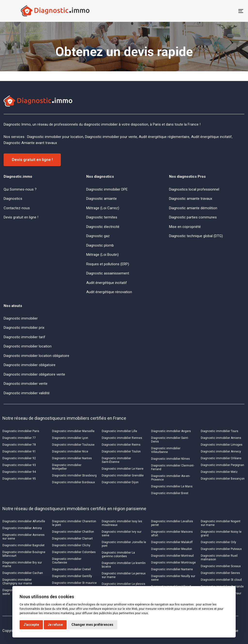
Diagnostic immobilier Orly (218, 542)
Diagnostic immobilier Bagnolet (23, 545)
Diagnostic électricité (103, 227)
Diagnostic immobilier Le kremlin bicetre (124, 565)
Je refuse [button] (55, 625)
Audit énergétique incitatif (107, 283)
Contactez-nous (17, 208)
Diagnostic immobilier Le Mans (172, 486)
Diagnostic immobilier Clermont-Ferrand (173, 467)
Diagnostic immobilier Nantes (72, 458)
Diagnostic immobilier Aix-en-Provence (171, 478)
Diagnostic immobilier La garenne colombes (118, 554)
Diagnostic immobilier (21, 318)
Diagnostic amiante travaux (191, 199)
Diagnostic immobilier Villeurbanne (166, 450)
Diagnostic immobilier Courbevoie (67, 561)
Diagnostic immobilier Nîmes (170, 459)
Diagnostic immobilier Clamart (72, 539)
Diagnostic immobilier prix (24, 328)
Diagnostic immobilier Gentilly (72, 576)
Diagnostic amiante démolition (193, 208)
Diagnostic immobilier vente (26, 384)
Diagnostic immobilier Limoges (222, 445)
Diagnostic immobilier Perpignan (222, 465)
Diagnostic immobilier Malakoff (172, 542)
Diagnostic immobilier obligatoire (30, 365)
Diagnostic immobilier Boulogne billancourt (24, 554)
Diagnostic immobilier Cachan (23, 573)
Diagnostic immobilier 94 (19, 472)
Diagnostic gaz (98, 236)
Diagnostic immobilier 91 (19, 451)
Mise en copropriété (185, 227)
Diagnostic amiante (101, 199)
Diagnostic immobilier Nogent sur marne (221, 523)
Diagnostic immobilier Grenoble (123, 475)
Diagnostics (13, 199)
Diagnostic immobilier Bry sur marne (22, 564)
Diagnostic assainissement (108, 273)
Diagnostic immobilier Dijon (120, 482)
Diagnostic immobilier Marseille (73, 431)
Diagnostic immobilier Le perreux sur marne (124, 575)
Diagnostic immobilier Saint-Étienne (116, 460)
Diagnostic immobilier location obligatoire (36, 356)
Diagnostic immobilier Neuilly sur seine (173, 578)
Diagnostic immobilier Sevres (220, 573)
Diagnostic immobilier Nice (70, 451)
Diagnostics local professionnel (194, 189)
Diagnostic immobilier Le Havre (123, 469)
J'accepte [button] (31, 625)
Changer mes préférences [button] (92, 625)
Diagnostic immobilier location (28, 346)
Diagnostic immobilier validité (27, 393)
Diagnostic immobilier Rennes (122, 438)
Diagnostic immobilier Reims (121, 445)
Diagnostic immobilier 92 (19, 458)
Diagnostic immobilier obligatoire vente (34, 374)
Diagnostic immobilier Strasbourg (74, 475)
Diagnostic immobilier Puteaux (221, 549)
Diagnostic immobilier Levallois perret (172, 523)
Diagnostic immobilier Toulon (121, 451)
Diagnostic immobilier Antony (22, 528)
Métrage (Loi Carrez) (103, 208)
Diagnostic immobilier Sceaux (221, 566)
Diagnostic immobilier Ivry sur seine (122, 534)
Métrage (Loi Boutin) (102, 255)
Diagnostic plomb (100, 245)
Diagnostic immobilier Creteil (71, 569)
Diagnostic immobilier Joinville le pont (124, 544)
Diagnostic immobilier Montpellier (67, 467)
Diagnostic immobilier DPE (107, 189)
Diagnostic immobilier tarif (24, 337)
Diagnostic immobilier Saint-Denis (170, 440)
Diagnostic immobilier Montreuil (172, 556)
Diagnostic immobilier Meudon (172, 549)
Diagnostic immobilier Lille (119, 431)
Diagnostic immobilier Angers (171, 431)
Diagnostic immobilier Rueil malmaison (219, 558)
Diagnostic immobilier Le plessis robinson (124, 586)
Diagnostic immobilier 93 (19, 465)
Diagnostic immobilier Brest (170, 493)
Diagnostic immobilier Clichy (71, 545)
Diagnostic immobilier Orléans (221, 458)
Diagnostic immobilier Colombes (74, 552)
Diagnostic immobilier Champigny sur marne (17, 582)
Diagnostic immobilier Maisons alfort (172, 534)
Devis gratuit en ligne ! (21, 217)
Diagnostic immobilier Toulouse (73, 445)
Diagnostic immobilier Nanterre (172, 569)
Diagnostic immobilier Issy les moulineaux (122, 523)
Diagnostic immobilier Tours (220, 431)
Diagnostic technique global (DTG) (196, 236)
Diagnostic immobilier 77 (19, 438)
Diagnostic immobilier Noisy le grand (221, 534)
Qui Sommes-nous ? (20, 189)
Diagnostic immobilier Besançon (223, 479)
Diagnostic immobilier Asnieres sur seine (23, 537)
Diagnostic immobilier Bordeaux (74, 482)
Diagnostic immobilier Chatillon (73, 532)
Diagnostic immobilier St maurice (74, 583)
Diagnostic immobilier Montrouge (173, 563)
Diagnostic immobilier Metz (219, 472)
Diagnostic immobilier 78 (19, 445)
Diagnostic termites (102, 217)
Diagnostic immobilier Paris (21, 431)
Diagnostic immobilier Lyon (70, 438)
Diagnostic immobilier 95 (19, 479)
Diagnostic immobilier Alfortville (24, 521)
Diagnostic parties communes (193, 217)
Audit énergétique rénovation (109, 292)
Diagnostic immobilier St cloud (221, 580)
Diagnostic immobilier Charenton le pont (74, 523)
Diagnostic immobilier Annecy (221, 451)
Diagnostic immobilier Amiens (221, 438)
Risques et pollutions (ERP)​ (108, 264)
